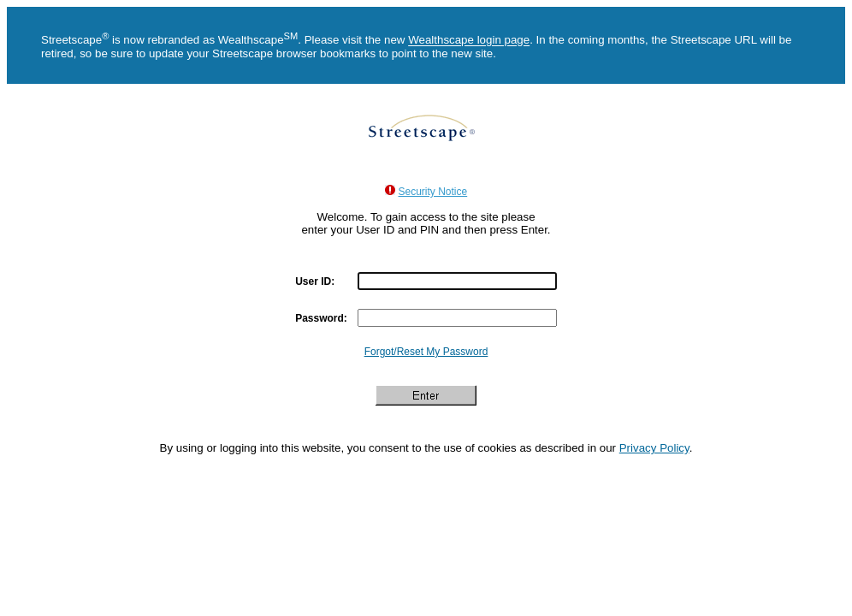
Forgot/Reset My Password (426, 352)
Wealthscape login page (469, 41)
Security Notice (433, 192)
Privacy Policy (654, 448)
